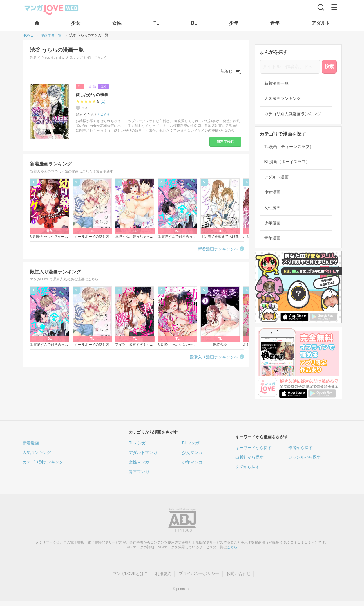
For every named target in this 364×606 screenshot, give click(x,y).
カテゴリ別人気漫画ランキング (293, 114)
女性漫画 (272, 208)
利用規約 (163, 573)
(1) (103, 101)
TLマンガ (137, 443)
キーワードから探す (253, 448)
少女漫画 (272, 192)
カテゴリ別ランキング (43, 462)
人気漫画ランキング (282, 98)
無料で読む (225, 142)
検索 (329, 67)
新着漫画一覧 (276, 83)
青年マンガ (139, 472)
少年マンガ (192, 462)
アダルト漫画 (276, 177)
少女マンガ (192, 452)
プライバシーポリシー (199, 573)
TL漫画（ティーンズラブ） (289, 147)
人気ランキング (37, 452)
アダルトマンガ (143, 452)
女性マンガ (139, 462)
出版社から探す (249, 457)
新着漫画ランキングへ (218, 249)
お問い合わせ (238, 573)
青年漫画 (272, 238)
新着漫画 (31, 443)
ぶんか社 (104, 115)
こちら (232, 547)
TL (80, 86)
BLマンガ (191, 443)
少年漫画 (272, 223)
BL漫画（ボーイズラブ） (287, 162)
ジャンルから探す (305, 457)
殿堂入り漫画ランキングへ (214, 357)
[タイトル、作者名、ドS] (290, 67)
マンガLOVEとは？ (130, 573)
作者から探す (300, 448)
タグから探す (247, 467)
